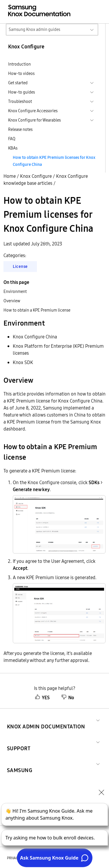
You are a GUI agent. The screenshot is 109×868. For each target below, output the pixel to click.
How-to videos (21, 73)
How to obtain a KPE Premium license (37, 310)
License (20, 266)
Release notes (20, 129)
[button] (46, 719)
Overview (12, 301)
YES (42, 697)
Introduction (19, 64)
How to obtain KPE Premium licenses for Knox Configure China (54, 161)
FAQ (12, 139)
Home (10, 176)
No (68, 697)
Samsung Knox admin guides (34, 29)
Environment (15, 291)
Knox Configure (36, 176)
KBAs (13, 148)
